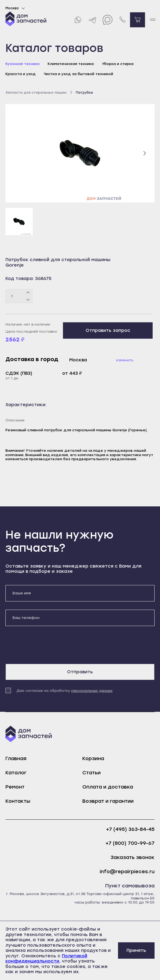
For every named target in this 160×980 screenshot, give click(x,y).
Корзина (93, 758)
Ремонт (15, 787)
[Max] (108, 20)
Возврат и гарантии (108, 801)
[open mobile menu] (153, 20)
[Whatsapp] (78, 20)
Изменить (125, 360)
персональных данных (92, 691)
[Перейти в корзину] (138, 20)
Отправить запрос (108, 330)
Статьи (91, 773)
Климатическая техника (71, 64)
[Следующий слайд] (144, 153)
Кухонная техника (22, 64)
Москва (16, 8)
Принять (136, 950)
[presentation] (47, 645)
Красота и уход (21, 74)
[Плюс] (28, 293)
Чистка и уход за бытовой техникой (79, 74)
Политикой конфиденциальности (46, 959)
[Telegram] (93, 20)
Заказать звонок (133, 858)
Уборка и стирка (118, 64)
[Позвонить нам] (123, 20)
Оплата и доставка (108, 787)
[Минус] (28, 300)
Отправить (80, 672)
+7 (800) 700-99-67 (130, 843)
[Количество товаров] (19, 296)
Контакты (18, 801)
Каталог (16, 773)
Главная (16, 758)
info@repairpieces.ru (127, 872)
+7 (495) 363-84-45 (130, 829)
